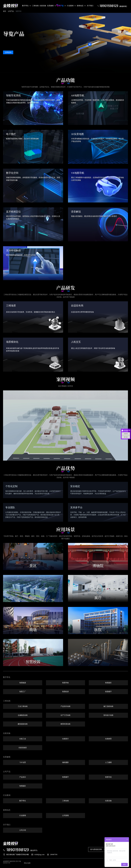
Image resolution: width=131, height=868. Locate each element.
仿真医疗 (65, 739)
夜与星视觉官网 (98, 850)
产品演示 (23, 777)
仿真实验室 (23, 748)
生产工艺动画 (65, 715)
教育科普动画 (65, 724)
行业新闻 (23, 816)
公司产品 (11, 11)
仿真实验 (108, 801)
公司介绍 (23, 831)
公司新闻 (65, 816)
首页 (4, 11)
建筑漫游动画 (23, 724)
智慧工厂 (23, 692)
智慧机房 (65, 692)
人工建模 (108, 763)
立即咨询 (8, 53)
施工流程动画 (108, 707)
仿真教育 (108, 739)
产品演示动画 (65, 707)
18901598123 (18, 850)
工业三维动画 (23, 707)
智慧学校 (65, 683)
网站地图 (27, 863)
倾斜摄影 (65, 763)
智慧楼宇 (108, 692)
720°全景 (23, 763)
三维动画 (65, 801)
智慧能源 (23, 683)
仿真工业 (23, 739)
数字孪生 (23, 801)
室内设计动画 (108, 715)
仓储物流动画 (23, 715)
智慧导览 (108, 777)
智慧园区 (108, 683)
